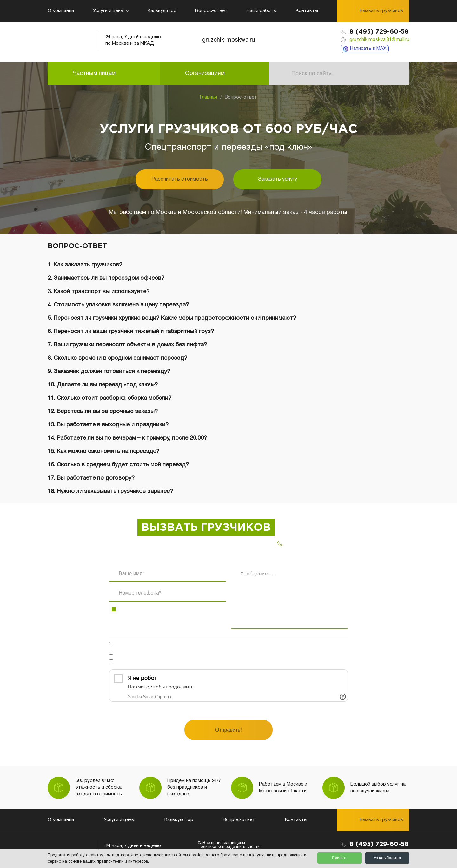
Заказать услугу (278, 179)
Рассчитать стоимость (180, 179)
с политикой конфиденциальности (197, 662)
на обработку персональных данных (192, 654)
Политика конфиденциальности (229, 847)
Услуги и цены (111, 11)
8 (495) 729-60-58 (379, 32)
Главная (209, 97)
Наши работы (262, 11)
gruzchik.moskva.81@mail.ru (379, 40)
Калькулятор (162, 11)
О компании (61, 11)
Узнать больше (387, 858)
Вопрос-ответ (211, 11)
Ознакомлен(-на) (177, 662)
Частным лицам (94, 73)
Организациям (205, 73)
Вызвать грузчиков (381, 11)
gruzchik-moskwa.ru (228, 40)
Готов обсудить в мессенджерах (156, 645)
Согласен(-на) (176, 654)
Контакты (307, 11)
